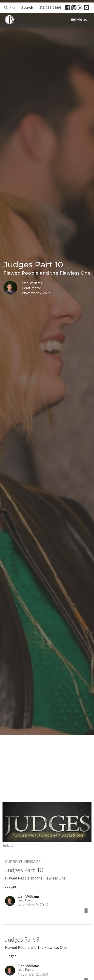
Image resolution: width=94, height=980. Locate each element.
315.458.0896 (50, 7)
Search (27, 7)
